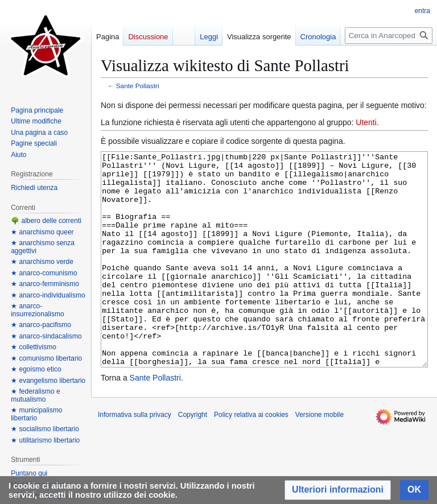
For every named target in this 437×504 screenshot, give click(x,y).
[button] (338, 490)
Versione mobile (319, 457)
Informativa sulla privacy (135, 457)
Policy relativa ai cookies (251, 457)
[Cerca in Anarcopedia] (389, 36)
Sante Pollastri (138, 86)
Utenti (366, 122)
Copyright (193, 457)
